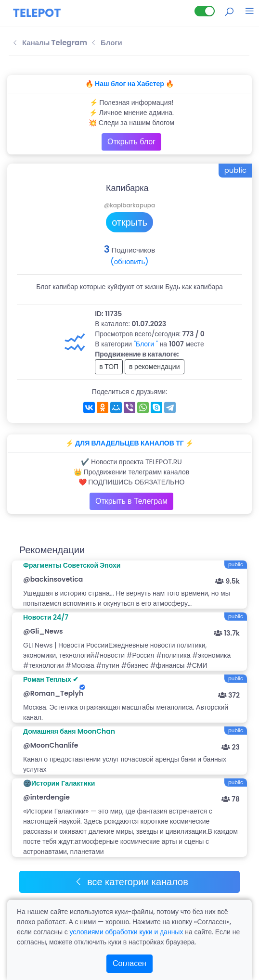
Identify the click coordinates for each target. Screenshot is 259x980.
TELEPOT (37, 13)
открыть (129, 222)
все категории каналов (131, 882)
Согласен (129, 963)
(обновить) (129, 261)
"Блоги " (146, 344)
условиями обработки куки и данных (126, 932)
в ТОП (109, 367)
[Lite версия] (205, 11)
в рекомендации (155, 367)
